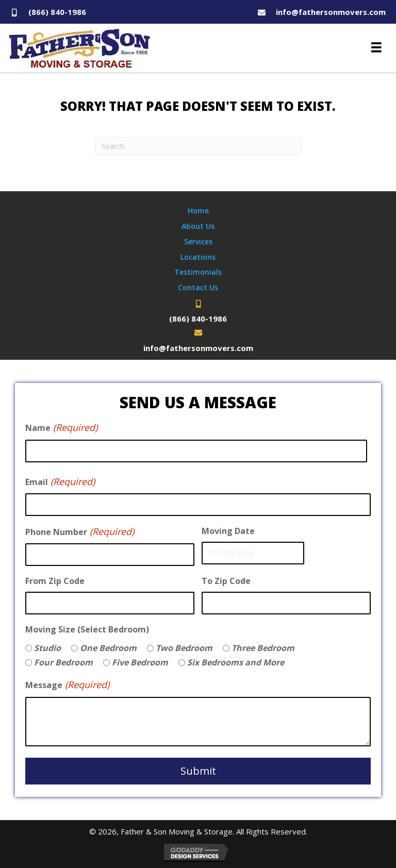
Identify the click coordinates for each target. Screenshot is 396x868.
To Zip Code (226, 580)
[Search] (198, 146)
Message (67, 683)
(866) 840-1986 (57, 12)
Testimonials (198, 272)
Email (60, 481)
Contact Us (198, 287)
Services (198, 241)
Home (198, 211)
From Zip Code (55, 580)
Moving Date (228, 530)
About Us (198, 226)
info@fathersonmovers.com (331, 12)
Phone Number (80, 531)
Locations (198, 257)
